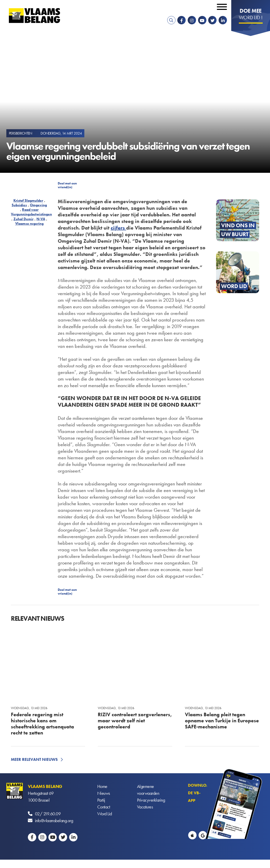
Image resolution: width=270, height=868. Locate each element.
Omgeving (38, 205)
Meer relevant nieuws (34, 759)
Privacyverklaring (151, 800)
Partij (101, 800)
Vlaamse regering (29, 223)
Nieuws (104, 793)
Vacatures (145, 807)
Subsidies (19, 205)
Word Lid (105, 814)
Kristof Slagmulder (28, 200)
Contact (104, 807)
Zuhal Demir (23, 219)
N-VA (41, 219)
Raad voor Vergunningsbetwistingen (31, 212)
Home (102, 786)
